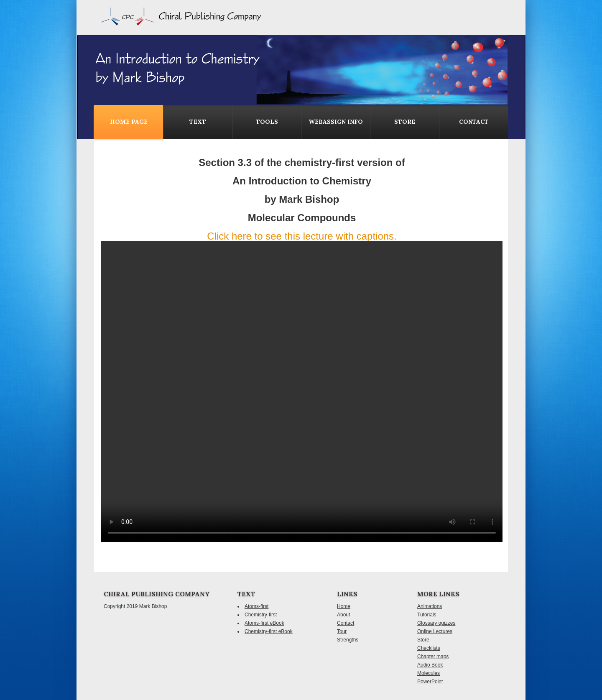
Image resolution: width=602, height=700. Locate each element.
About (343, 615)
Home (344, 606)
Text (198, 122)
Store (405, 122)
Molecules (429, 673)
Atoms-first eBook (264, 623)
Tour (342, 631)
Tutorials (427, 615)
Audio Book (430, 665)
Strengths (348, 640)
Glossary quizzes (436, 623)
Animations (430, 606)
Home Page (129, 122)
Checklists (429, 648)
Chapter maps (433, 657)
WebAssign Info (336, 122)
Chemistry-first (261, 615)
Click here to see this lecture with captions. (302, 236)
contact (474, 122)
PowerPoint (430, 682)
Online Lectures (435, 631)
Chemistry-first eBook (269, 631)
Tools (267, 122)
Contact (346, 623)
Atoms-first (256, 606)
